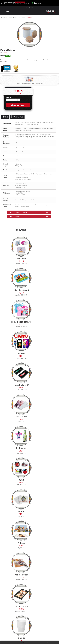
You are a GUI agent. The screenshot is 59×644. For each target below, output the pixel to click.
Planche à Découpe (21, 575)
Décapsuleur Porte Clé (21, 385)
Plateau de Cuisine (21, 606)
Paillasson (21, 543)
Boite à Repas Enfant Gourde (21, 322)
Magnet (21, 480)
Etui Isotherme (21, 448)
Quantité (8, 97)
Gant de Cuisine (21, 417)
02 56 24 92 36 (20, 2)
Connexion (37, 3)
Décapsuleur (21, 353)
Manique (21, 511)
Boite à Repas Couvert (21, 290)
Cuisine (23, 18)
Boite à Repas (21, 258)
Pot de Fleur (21, 638)
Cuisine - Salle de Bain (14, 18)
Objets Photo (4, 18)
